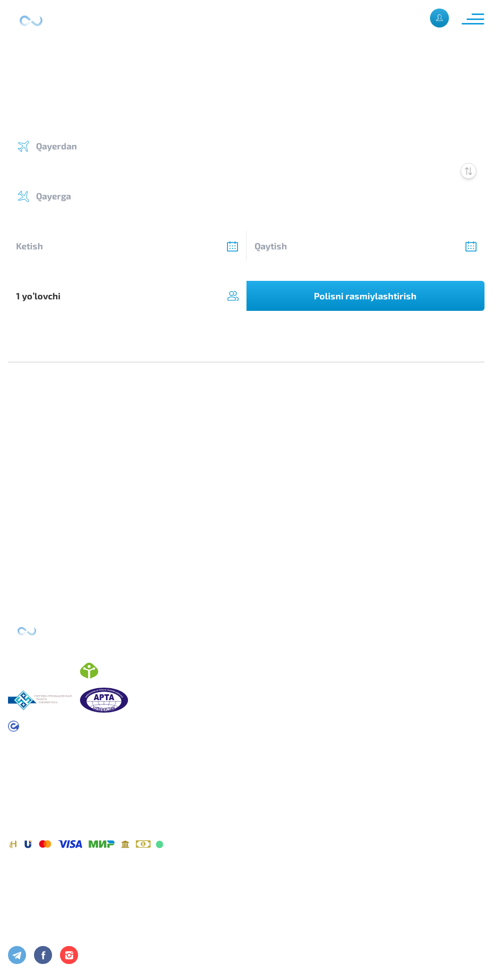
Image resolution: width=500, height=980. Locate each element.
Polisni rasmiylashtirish (365, 296)
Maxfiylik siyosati (39, 809)
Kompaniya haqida (41, 897)
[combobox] (127, 296)
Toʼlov (18, 824)
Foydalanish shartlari (46, 778)
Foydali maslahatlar (44, 928)
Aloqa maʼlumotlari (43, 912)
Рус (411, 18)
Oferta (20, 793)
